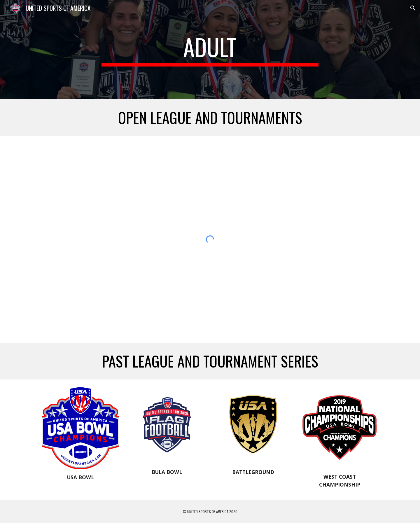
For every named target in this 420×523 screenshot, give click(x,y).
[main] (210, 50)
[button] (413, 8)
